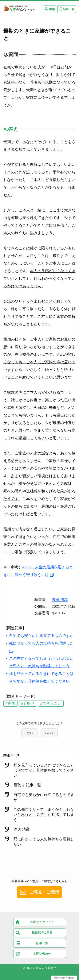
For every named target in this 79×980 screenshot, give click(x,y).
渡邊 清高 (60, 600)
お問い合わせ (42, 954)
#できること (51, 703)
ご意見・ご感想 (44, 892)
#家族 (11, 703)
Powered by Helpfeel (64, 978)
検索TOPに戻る (42, 933)
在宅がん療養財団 (45, 968)
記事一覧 (69, 9)
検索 (52, 9)
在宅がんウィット (42, 922)
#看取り (28, 703)
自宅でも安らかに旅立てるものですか (41, 636)
